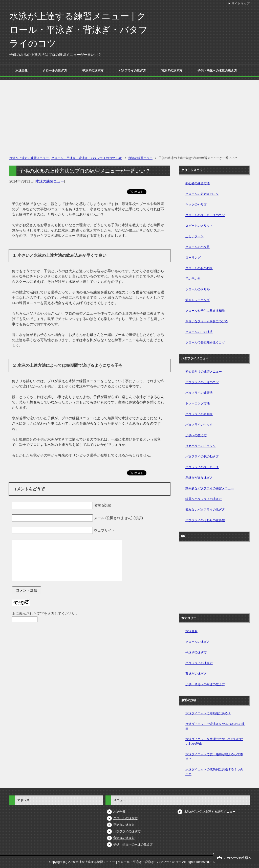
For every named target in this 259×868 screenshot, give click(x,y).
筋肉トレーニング (198, 300)
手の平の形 (193, 279)
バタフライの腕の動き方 (202, 456)
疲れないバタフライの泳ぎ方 (205, 510)
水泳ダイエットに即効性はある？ (208, 713)
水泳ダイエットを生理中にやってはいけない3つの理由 (214, 741)
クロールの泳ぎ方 (55, 71)
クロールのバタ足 (198, 247)
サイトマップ (241, 4)
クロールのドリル (198, 289)
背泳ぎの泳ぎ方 (172, 71)
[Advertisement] (129, 115)
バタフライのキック (199, 425)
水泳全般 (21, 71)
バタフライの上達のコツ (202, 382)
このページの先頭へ (238, 858)
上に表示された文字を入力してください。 (46, 613)
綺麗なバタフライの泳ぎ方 (204, 499)
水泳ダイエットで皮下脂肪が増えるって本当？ (214, 757)
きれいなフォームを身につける (207, 321)
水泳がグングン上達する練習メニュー (210, 812)
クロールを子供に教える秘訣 (205, 311)
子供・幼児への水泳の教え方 (217, 71)
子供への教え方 (196, 435)
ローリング (193, 258)
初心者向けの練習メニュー (204, 372)
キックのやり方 (196, 204)
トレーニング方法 (198, 403)
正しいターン (195, 236)
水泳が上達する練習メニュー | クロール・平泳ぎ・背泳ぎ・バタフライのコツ (79, 30)
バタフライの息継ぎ (199, 414)
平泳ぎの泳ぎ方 (93, 71)
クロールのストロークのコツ (205, 215)
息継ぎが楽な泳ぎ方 (199, 478)
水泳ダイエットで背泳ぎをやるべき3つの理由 (215, 726)
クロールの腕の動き (199, 268)
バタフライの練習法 (199, 393)
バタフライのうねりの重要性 (205, 520)
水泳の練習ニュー (50, 181)
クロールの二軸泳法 (199, 332)
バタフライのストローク (202, 467)
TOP (66, 158)
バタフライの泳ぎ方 (132, 71)
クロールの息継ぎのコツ (202, 194)
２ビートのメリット (199, 226)
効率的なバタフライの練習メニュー (210, 488)
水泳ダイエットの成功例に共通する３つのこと (214, 772)
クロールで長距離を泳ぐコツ (205, 342)
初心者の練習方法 (198, 183)
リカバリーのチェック (201, 446)
